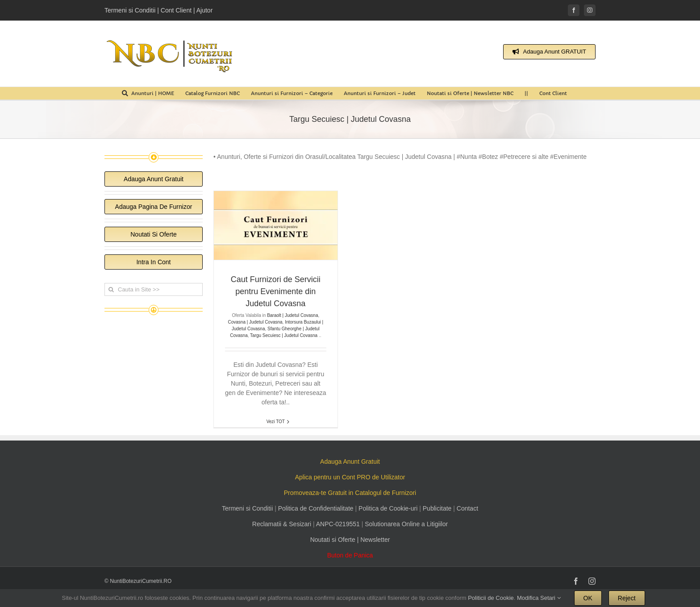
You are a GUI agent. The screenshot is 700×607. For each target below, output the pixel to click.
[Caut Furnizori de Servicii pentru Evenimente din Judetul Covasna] (276, 225)
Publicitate (437, 508)
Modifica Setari (539, 598)
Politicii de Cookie (491, 598)
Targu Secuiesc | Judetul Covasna (284, 335)
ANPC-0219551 (338, 524)
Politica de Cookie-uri (388, 508)
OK (588, 598)
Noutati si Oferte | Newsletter (350, 540)
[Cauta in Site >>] (154, 289)
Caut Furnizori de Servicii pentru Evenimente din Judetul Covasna (276, 291)
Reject (627, 598)
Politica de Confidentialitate (316, 508)
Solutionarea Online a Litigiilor (406, 524)
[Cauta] (111, 289)
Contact (467, 508)
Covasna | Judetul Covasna (255, 322)
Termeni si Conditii (247, 508)
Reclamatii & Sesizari (282, 524)
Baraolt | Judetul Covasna (292, 315)
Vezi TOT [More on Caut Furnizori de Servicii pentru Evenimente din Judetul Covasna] (276, 422)
